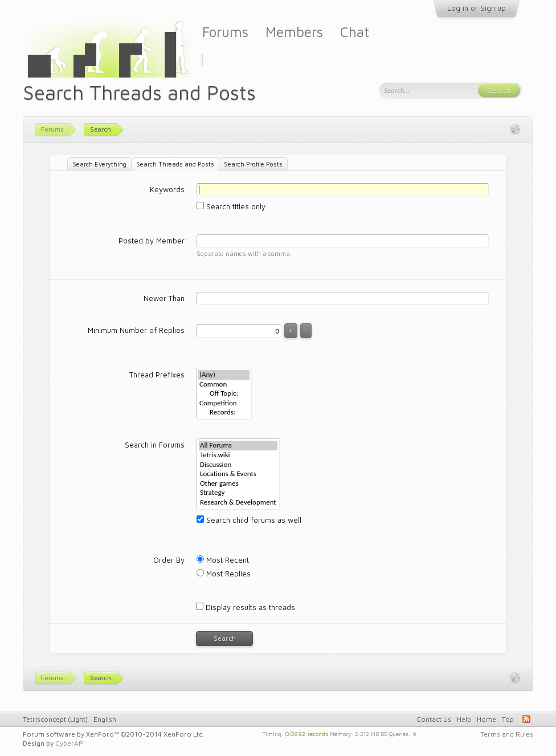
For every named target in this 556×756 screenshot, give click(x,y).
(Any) (224, 375)
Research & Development (238, 503)
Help (464, 719)
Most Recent (223, 560)
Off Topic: (224, 394)
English (105, 719)
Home (486, 719)
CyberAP (69, 743)
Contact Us (434, 719)
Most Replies (224, 574)
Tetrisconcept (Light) (55, 719)
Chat (355, 32)
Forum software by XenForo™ (114, 734)
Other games (238, 484)
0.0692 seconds (307, 733)
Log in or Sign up (477, 8)
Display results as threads (246, 607)
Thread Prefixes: (158, 375)
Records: (224, 412)
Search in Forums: (156, 445)
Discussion (238, 465)
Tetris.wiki (238, 455)
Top (508, 719)
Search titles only (231, 206)
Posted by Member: (153, 241)
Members (294, 32)
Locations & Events (238, 474)
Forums (225, 32)
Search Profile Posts (253, 164)
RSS (526, 719)
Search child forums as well (249, 520)
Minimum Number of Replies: (138, 330)
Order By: (170, 560)
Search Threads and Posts (175, 164)
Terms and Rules (507, 734)
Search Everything (99, 164)
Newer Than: (165, 298)
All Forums (238, 446)
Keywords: (169, 189)
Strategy (238, 493)
